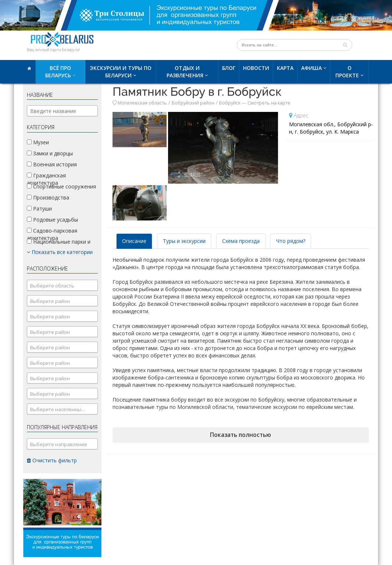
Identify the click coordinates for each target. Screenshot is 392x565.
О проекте (347, 72)
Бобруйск (230, 103)
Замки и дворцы (50, 153)
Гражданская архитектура (46, 179)
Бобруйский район (193, 103)
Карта (285, 68)
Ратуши (39, 209)
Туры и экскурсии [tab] (184, 241)
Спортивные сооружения (61, 186)
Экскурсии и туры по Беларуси (121, 72)
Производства (48, 197)
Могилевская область (142, 103)
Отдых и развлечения (185, 72)
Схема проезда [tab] (241, 241)
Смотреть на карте (269, 103)
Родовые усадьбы (52, 220)
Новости (256, 68)
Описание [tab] (134, 241)
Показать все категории (60, 252)
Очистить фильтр (52, 460)
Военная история (52, 164)
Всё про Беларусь (58, 72)
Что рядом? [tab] (291, 241)
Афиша (311, 68)
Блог (229, 68)
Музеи (38, 142)
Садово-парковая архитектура (52, 234)
